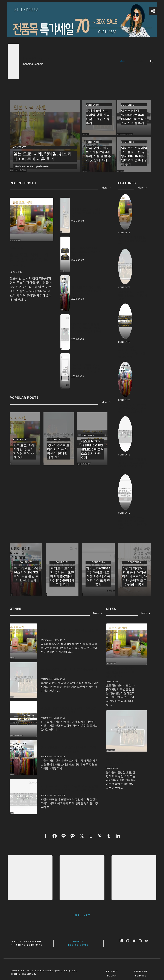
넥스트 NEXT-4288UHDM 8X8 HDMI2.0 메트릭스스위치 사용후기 (86, 252)
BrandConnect (36, 59)
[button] (152, 61)
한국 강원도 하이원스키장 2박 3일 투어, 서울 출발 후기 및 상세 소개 (87, 291)
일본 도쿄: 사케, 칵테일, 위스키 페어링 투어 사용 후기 (42, 156)
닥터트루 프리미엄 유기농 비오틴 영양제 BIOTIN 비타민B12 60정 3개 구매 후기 (134, 156)
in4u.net (82, 916)
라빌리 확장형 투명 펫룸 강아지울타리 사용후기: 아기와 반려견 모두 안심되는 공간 (134, 576)
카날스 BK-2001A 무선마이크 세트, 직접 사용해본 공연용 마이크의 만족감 (86, 369)
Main (123, 61)
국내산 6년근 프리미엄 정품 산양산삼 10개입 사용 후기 (86, 213)
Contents (138, 61)
